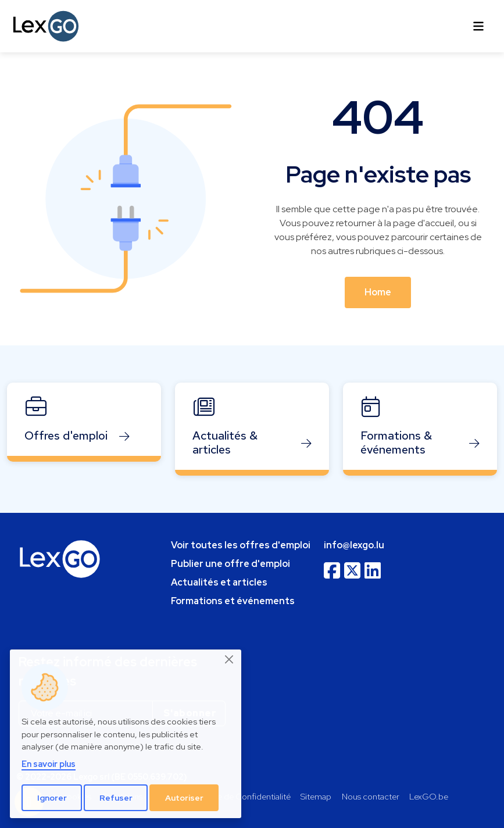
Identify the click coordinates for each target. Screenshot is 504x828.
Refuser (116, 798)
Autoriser (184, 798)
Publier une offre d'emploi (230, 564)
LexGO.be (429, 796)
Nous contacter (371, 796)
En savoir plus (49, 764)
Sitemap (316, 796)
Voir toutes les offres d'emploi (241, 545)
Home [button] (378, 292)
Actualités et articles (219, 582)
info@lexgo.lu (354, 545)
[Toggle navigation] (478, 26)
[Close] (230, 659)
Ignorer (52, 798)
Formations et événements (233, 601)
